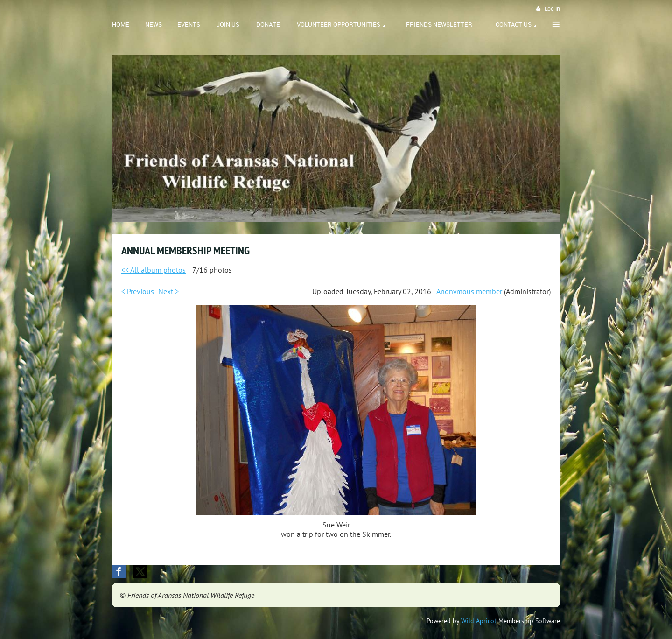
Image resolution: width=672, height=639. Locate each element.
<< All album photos (154, 270)
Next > (168, 291)
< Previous (138, 291)
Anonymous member (469, 291)
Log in (552, 9)
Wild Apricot (479, 621)
